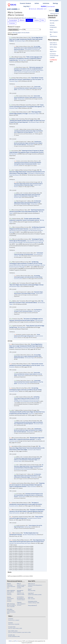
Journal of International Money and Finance (20, 543)
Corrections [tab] (12, 23)
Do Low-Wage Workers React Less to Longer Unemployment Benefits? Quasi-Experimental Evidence (26, 39)
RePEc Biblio (53, 47)
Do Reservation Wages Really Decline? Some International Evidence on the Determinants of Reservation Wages (28, 184)
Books (51, 30)
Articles (24, 33)
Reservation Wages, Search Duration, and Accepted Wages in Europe (27, 285)
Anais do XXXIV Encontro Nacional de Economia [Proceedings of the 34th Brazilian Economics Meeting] (26, 231)
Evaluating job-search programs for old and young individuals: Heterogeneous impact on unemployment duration (27, 485)
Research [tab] (29, 20)
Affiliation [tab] (22, 20)
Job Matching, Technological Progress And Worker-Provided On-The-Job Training (27, 398)
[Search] (57, 10)
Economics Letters (18, 279)
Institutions (46, 3)
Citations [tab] (37, 20)
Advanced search (54, 14)
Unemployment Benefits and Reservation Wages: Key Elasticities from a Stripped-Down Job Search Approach (28, 143)
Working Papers (23, 60)
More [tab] (43, 20)
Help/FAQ (27, 6)
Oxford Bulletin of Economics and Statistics (25, 348)
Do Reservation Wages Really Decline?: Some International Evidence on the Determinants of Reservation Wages (27, 172)
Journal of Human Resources (30, 535)
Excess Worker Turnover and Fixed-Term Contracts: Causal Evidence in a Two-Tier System (28, 382)
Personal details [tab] (13, 20)
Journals (52, 23)
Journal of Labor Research (34, 450)
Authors (37, 3)
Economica (36, 132)
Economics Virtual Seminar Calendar (54, 56)
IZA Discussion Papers (20, 41)
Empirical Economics (14, 513)
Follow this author (33, 9)
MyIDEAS (48, 6)
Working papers (54, 20)
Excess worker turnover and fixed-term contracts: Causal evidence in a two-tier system (28, 88)
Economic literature (25, 3)
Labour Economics (22, 90)
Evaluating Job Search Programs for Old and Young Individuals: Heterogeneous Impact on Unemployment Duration (28, 495)
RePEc (16, 641)
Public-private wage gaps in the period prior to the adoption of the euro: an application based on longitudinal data (26, 59)
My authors (40, 9)
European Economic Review (34, 518)
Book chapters (54, 32)
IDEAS (10, 641)
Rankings (55, 3)
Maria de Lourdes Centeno (29, 18)
